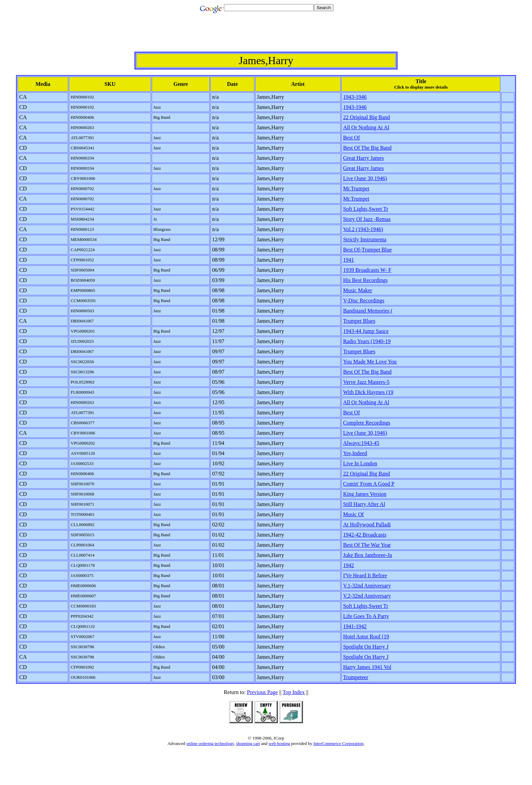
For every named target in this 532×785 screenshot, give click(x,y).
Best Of (351, 138)
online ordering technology (210, 743)
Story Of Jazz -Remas (367, 219)
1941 (348, 260)
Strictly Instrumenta (365, 239)
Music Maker (358, 290)
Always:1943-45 (361, 443)
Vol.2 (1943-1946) (363, 229)
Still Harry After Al (364, 504)
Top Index (294, 692)
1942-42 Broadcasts (365, 535)
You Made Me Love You (370, 362)
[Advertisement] (266, 36)
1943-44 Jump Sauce (366, 331)
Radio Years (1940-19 (367, 341)
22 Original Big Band (366, 117)
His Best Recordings (365, 280)
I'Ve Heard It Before (365, 575)
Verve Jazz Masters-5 (366, 382)
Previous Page (262, 692)
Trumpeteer (356, 677)
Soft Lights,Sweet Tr (366, 209)
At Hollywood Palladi (367, 525)
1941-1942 (355, 626)
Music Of (353, 514)
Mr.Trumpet (356, 189)
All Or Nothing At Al (366, 127)
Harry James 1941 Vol (367, 667)
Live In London (360, 463)
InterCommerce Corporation (339, 743)
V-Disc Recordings (364, 301)
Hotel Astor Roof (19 (366, 637)
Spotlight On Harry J (366, 647)
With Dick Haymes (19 (368, 392)
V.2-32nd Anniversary (367, 596)
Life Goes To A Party (366, 616)
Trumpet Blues (359, 321)
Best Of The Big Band (367, 148)
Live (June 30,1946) (365, 178)
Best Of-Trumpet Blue (367, 250)
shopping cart (248, 743)
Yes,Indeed (355, 453)
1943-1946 (355, 97)
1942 (348, 565)
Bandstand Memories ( (368, 311)
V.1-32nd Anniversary (367, 586)
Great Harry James (363, 158)
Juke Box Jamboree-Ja (367, 555)
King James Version (365, 494)
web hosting (279, 743)
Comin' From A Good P (369, 484)
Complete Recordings (367, 423)
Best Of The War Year (367, 545)
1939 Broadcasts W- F (367, 270)
